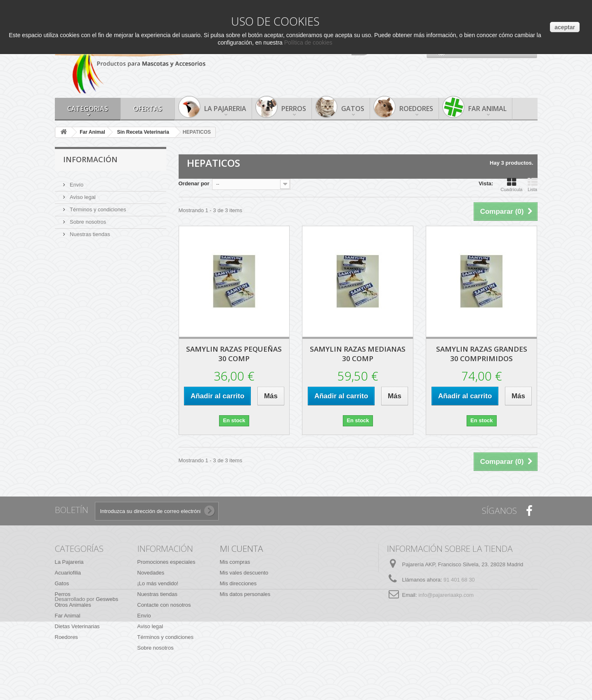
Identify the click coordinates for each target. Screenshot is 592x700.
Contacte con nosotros (164, 605)
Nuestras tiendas (89, 231)
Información (90, 159)
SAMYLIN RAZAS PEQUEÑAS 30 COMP (234, 354)
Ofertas (148, 109)
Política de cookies (308, 43)
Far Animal (487, 109)
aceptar (565, 27)
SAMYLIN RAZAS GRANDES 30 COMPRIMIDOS (482, 354)
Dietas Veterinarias (77, 626)
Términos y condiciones (97, 206)
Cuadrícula (511, 184)
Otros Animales (73, 605)
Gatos (353, 109)
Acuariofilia (68, 573)
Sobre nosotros (87, 219)
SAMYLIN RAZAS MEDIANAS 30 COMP (358, 354)
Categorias (88, 109)
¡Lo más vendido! (158, 583)
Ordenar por (194, 183)
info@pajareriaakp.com (446, 595)
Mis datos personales (245, 594)
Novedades (151, 573)
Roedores (416, 109)
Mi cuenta (242, 549)
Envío (76, 181)
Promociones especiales (166, 562)
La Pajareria (225, 109)
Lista (533, 184)
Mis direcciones (238, 583)
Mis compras (235, 562)
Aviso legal (82, 194)
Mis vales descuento (244, 573)
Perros (294, 109)
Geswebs (107, 678)
